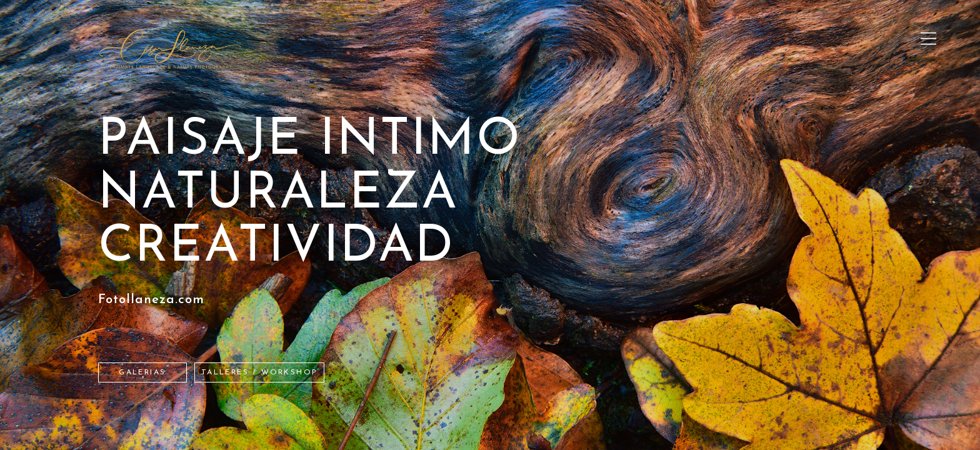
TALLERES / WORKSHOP (260, 372)
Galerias (142, 372)
